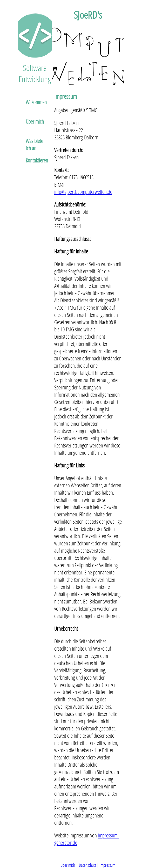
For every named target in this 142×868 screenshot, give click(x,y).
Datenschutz (87, 865)
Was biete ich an (34, 144)
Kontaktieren (37, 160)
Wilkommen (36, 102)
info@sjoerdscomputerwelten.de (83, 192)
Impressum (66, 96)
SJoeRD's (88, 15)
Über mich (35, 122)
